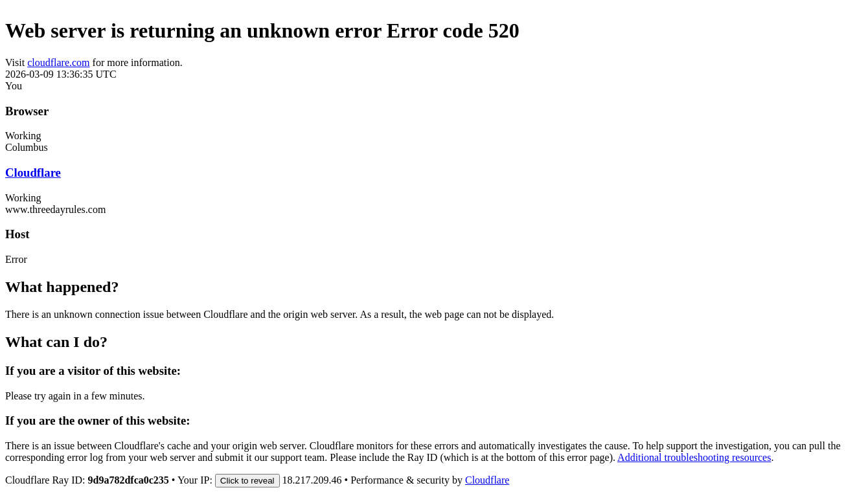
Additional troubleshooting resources (694, 457)
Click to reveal (247, 481)
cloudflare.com (58, 62)
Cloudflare (33, 173)
